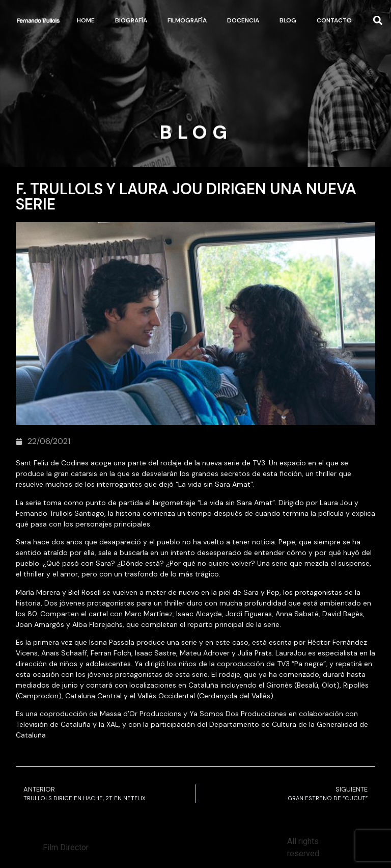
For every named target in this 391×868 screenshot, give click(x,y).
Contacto (334, 20)
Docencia (243, 20)
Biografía (131, 20)
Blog (288, 20)
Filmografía (187, 20)
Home (86, 20)
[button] (378, 21)
